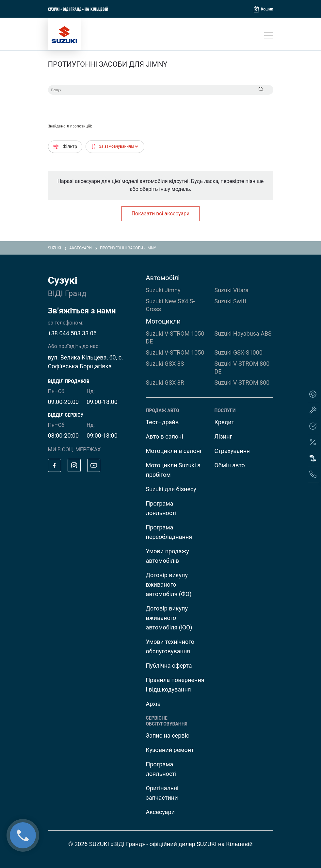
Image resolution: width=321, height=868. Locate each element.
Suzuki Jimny (163, 290)
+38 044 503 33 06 (72, 333)
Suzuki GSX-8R (165, 383)
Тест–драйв (162, 422)
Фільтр (65, 147)
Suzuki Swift (230, 301)
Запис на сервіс (168, 735)
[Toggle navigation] (269, 36)
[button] (264, 9)
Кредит (224, 422)
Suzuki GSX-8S (165, 364)
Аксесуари (160, 812)
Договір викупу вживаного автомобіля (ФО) (169, 584)
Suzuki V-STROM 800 (242, 383)
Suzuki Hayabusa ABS (243, 334)
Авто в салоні (165, 436)
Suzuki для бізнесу (171, 489)
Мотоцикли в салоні (174, 451)
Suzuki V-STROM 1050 (175, 352)
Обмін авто (229, 465)
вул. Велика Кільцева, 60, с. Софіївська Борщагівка (86, 362)
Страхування (232, 451)
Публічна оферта (169, 666)
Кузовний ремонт (170, 750)
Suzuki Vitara (231, 290)
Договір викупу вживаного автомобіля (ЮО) (169, 618)
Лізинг (223, 436)
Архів (153, 704)
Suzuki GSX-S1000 (238, 352)
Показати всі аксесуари (161, 214)
